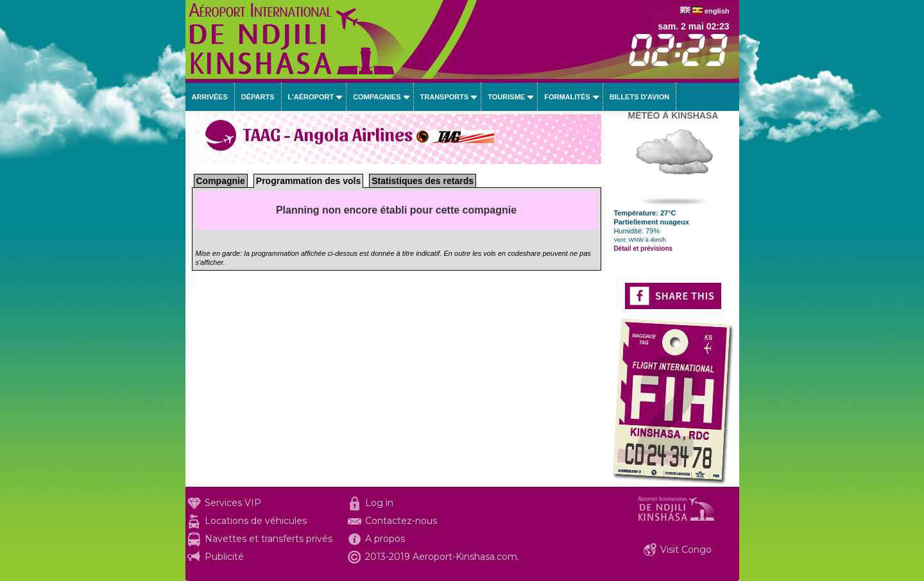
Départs (258, 97)
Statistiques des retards (423, 181)
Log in (379, 503)
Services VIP (233, 503)
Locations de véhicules (256, 521)
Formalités (567, 97)
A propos (385, 539)
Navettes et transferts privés (269, 539)
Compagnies (377, 97)
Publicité (224, 557)
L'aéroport (311, 97)
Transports (445, 97)
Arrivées (210, 97)
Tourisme (506, 97)
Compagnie (221, 181)
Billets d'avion (639, 97)
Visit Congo (686, 550)
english (717, 11)
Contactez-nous (401, 521)
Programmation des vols (308, 181)
